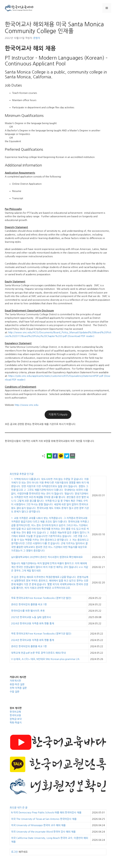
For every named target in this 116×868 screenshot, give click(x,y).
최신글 (13, 807)
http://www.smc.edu (27, 405)
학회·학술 (15, 723)
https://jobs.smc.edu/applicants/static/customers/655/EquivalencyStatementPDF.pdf (56, 376)
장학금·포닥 (16, 719)
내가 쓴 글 (22, 807)
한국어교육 (15, 712)
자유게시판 (15, 681)
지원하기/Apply (58, 414)
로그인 (15, 852)
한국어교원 (15, 715)
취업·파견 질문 (17, 684)
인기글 (30, 474)
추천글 (23, 474)
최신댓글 (15, 474)
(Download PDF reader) (81, 336)
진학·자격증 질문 (18, 688)
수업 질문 (15, 692)
